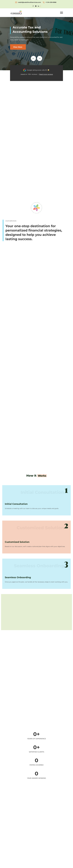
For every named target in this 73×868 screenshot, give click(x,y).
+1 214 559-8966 (51, 2)
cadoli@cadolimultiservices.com (29, 2)
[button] (62, 13)
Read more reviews (46, 74)
